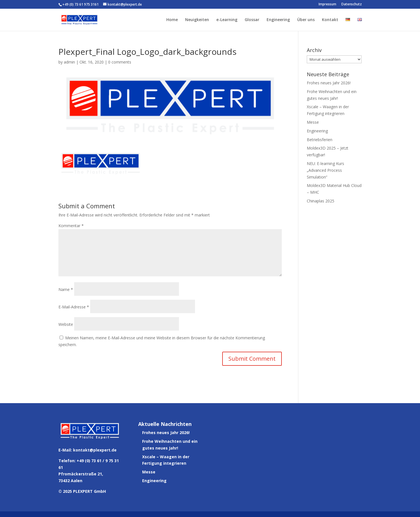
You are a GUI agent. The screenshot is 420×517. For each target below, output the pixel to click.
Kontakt (330, 20)
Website (66, 324)
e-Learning (227, 20)
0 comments (120, 62)
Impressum (327, 4)
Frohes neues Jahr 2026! (329, 83)
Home (172, 20)
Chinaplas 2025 (321, 201)
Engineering (278, 20)
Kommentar (71, 226)
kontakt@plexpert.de (95, 450)
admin (69, 62)
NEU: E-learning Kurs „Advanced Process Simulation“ (325, 170)
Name (66, 289)
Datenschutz (352, 4)
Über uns (306, 20)
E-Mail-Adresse (74, 307)
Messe (313, 122)
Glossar (252, 20)
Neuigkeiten (197, 20)
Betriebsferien (320, 140)
